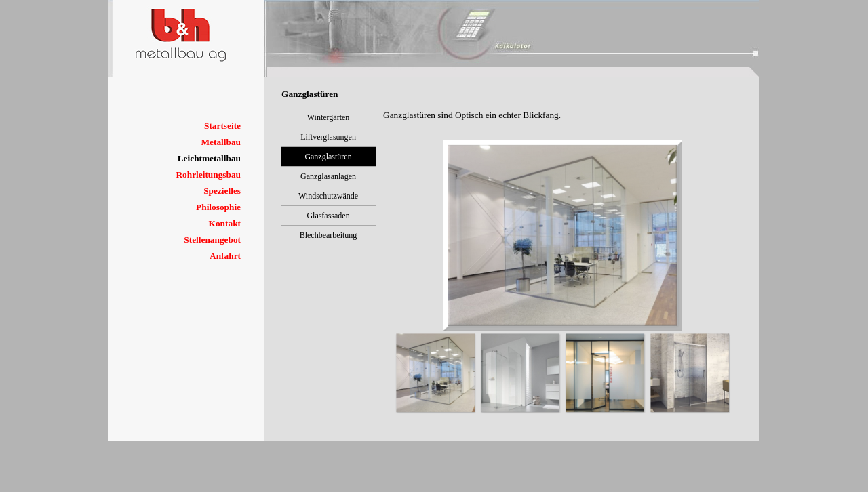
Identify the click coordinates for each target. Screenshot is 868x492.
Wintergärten (329, 117)
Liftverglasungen (328, 137)
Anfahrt (225, 256)
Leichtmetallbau (209, 158)
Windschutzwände (328, 196)
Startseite (222, 126)
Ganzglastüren (328, 157)
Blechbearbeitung (329, 235)
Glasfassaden (328, 216)
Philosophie (218, 207)
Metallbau (221, 142)
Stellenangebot (212, 240)
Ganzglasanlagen (328, 176)
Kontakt (225, 223)
